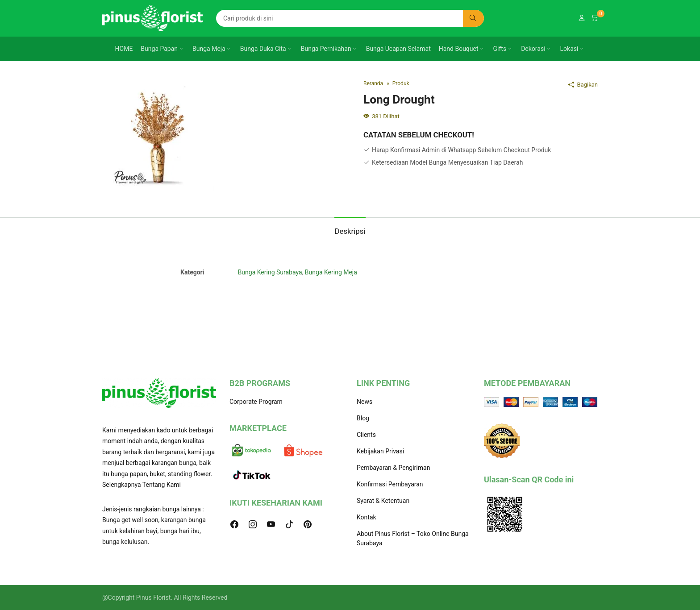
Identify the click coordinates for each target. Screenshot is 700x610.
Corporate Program (256, 402)
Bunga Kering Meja (331, 272)
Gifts (500, 49)
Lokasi (569, 49)
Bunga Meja (209, 49)
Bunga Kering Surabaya (270, 272)
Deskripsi (350, 231)
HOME (124, 49)
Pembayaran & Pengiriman (393, 468)
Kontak (367, 517)
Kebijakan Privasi (380, 451)
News (365, 402)
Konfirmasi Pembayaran (390, 484)
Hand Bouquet (459, 49)
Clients (366, 435)
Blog (363, 418)
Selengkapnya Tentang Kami (142, 485)
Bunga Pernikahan (326, 49)
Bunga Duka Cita (263, 49)
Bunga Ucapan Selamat (398, 49)
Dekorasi (533, 49)
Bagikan (583, 85)
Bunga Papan (159, 49)
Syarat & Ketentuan (383, 501)
